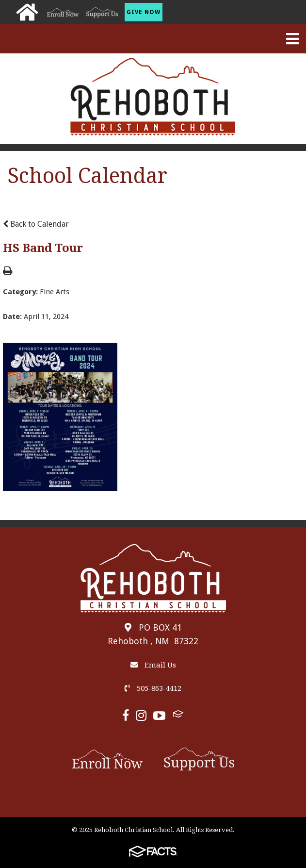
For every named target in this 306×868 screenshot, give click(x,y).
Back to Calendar (36, 224)
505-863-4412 (153, 688)
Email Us (153, 665)
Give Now (144, 12)
